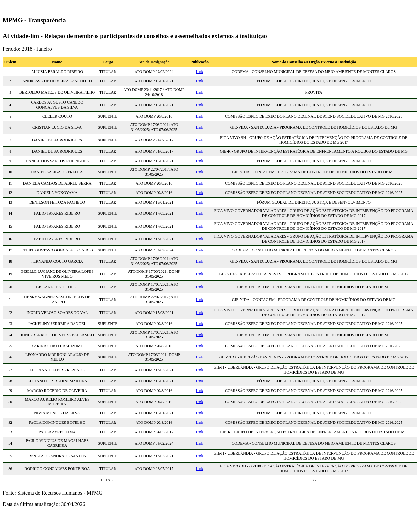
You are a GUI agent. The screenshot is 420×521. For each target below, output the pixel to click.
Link (200, 72)
